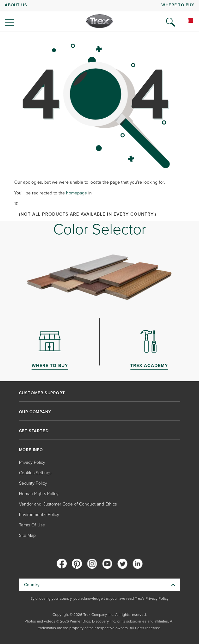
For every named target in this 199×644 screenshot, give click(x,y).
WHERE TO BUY (178, 5)
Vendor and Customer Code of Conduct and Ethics (68, 504)
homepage (77, 193)
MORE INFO (31, 450)
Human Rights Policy (39, 494)
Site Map (27, 535)
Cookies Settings (35, 473)
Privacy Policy (32, 462)
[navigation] (99, 16)
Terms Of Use (32, 525)
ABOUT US (16, 5)
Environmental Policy (39, 515)
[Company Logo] (99, 21)
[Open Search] (171, 22)
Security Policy (33, 483)
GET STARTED (34, 431)
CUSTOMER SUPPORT (42, 393)
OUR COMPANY (35, 412)
